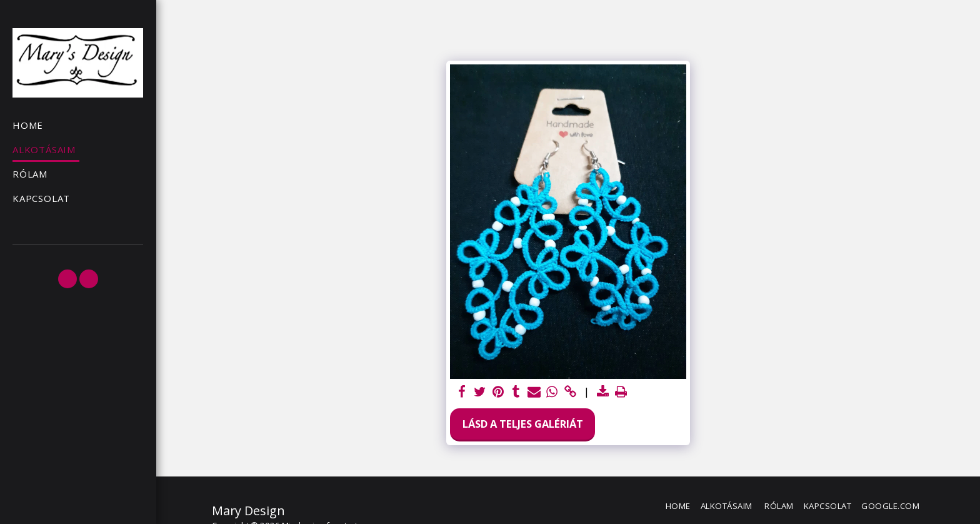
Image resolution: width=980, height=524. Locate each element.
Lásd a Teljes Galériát (523, 424)
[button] (67, 279)
